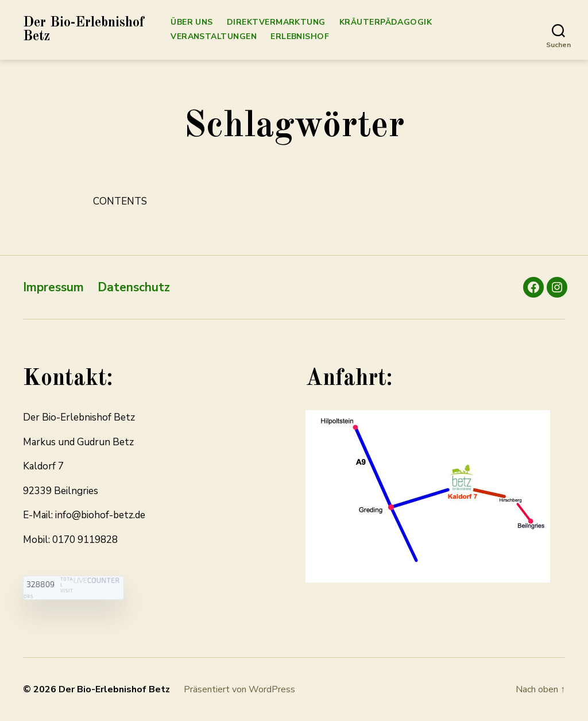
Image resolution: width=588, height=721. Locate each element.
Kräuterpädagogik (386, 23)
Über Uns (192, 23)
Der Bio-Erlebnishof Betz (84, 30)
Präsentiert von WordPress (239, 689)
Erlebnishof (300, 37)
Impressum (53, 287)
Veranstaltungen (214, 37)
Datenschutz (134, 287)
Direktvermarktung (276, 23)
